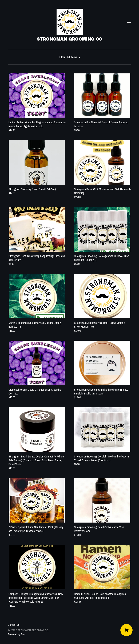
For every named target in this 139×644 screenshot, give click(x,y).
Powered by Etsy (17, 634)
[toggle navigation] (129, 23)
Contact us (14, 625)
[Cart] (126, 630)
